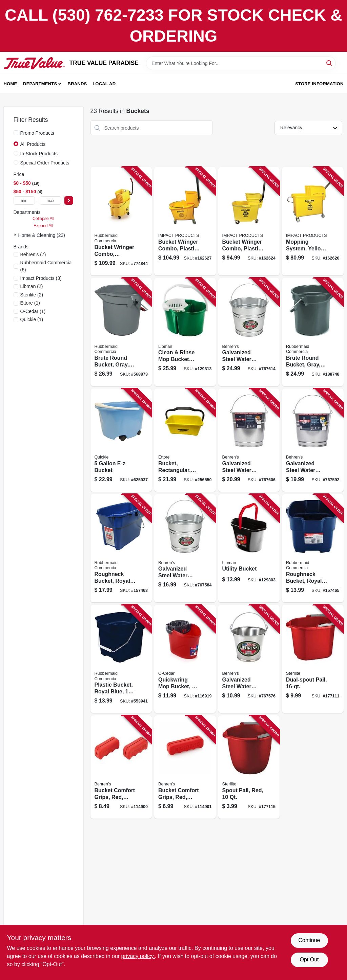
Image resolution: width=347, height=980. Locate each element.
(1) (30, 303)
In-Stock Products (39, 154)
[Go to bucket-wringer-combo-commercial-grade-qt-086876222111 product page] (121, 221)
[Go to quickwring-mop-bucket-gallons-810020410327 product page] (185, 659)
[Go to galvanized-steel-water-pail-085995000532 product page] (249, 440)
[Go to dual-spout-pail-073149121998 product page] (313, 659)
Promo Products (37, 133)
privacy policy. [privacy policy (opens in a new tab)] (138, 956)
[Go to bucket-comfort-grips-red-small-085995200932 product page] (121, 767)
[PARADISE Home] (34, 63)
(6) (46, 266)
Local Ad (104, 84)
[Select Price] (69, 201)
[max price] (50, 201)
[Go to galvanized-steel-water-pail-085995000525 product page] (313, 440)
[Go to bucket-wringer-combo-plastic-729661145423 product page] (249, 221)
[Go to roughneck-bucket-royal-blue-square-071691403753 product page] (313, 548)
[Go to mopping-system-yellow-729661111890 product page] (313, 221)
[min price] (24, 201)
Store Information (319, 84)
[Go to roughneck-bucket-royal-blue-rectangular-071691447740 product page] (121, 548)
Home (11, 84)
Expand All (43, 226)
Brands (77, 84)
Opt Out (309, 960)
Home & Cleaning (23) (42, 235)
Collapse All (43, 219)
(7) (33, 254)
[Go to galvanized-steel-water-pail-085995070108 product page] (249, 659)
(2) (32, 286)
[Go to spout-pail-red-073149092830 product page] (249, 767)
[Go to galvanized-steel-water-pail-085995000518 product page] (185, 548)
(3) (41, 278)
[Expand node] (16, 235)
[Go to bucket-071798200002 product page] (121, 440)
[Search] (330, 63)
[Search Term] (241, 63)
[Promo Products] (16, 133)
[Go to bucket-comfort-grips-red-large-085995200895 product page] (185, 767)
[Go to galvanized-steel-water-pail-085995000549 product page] (249, 332)
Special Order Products (45, 163)
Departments (40, 84)
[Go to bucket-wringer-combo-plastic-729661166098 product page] (185, 221)
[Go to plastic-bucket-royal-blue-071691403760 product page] (121, 659)
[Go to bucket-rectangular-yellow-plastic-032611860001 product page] (185, 440)
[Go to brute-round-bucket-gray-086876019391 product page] (313, 332)
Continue (309, 940)
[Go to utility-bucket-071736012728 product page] (249, 548)
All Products (33, 144)
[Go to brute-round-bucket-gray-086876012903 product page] (121, 332)
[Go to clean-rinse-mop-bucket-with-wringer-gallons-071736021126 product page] (185, 332)
